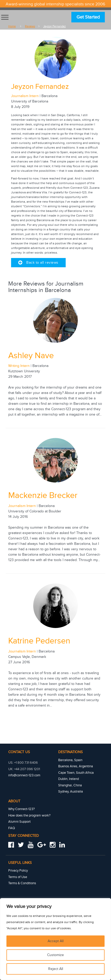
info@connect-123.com (24, 775)
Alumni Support (19, 822)
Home (12, 26)
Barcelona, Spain (70, 760)
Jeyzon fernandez (54, 26)
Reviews (30, 26)
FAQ (12, 828)
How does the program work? (29, 815)
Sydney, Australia (71, 792)
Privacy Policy (18, 871)
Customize (55, 955)
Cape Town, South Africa (76, 773)
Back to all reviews (38, 263)
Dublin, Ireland (69, 779)
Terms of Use (18, 877)
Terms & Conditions (22, 883)
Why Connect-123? (22, 809)
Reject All (56, 969)
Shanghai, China (70, 785)
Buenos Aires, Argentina (76, 766)
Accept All (56, 941)
